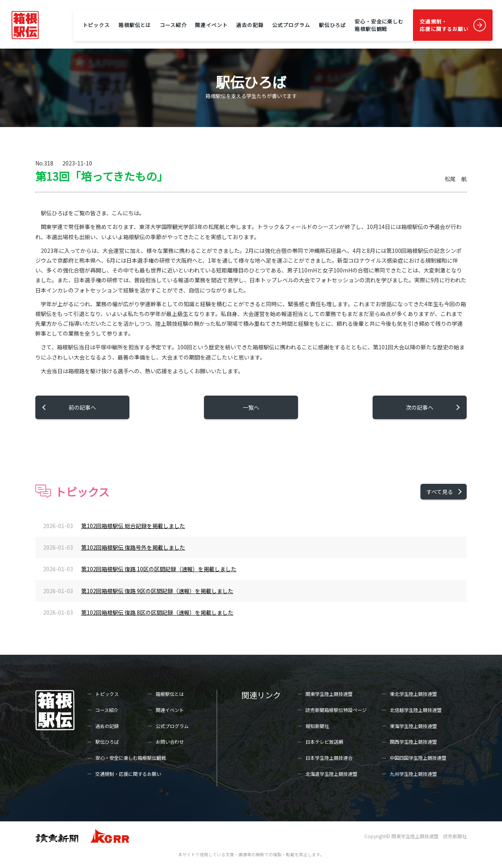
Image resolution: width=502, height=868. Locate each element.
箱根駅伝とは (135, 25)
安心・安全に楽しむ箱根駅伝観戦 (379, 25)
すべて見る (440, 492)
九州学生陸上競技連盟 (413, 774)
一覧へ (251, 407)
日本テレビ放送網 (324, 742)
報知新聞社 (317, 726)
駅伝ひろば (332, 25)
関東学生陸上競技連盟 (329, 694)
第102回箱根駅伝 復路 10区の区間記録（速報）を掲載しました (159, 569)
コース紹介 (173, 25)
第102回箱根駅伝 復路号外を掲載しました (133, 547)
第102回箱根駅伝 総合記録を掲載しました (133, 526)
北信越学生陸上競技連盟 (416, 710)
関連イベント (211, 25)
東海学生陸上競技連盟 (413, 726)
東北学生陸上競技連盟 (413, 694)
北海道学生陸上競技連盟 (331, 774)
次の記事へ (420, 407)
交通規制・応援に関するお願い (444, 25)
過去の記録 (250, 25)
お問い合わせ (170, 742)
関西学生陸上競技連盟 (413, 742)
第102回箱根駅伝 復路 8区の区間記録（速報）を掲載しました (157, 612)
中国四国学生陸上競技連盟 (418, 758)
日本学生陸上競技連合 (329, 758)
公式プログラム (291, 25)
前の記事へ (82, 407)
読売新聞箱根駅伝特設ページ (336, 710)
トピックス (96, 25)
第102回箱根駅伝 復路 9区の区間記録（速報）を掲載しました (157, 591)
